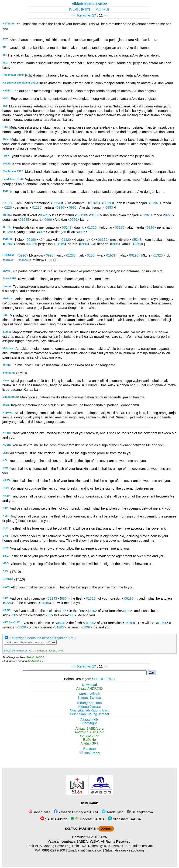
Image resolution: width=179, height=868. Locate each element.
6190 (127, 611)
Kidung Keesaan (89, 703)
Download (89, 685)
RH (102, 679)
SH (94, 679)
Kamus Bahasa (89, 698)
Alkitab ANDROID (90, 688)
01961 (155, 203)
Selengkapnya (140, 812)
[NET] (86, 9)
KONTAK (71, 829)
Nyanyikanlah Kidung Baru (89, 710)
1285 (48, 615)
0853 (109, 207)
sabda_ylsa (39, 812)
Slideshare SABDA (124, 819)
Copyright (89, 723)
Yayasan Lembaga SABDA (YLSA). (74, 841)
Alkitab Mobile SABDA (90, 4)
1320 (91, 611)
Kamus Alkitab (89, 694)
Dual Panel (89, 753)
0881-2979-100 (54, 850)
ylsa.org (120, 850)
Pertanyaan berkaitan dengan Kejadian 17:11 (43, 638)
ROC (111, 679)
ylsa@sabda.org (90, 850)
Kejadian (84, 15)
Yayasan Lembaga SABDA (76, 812)
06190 (108, 203)
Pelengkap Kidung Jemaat (89, 714)
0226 (8, 207)
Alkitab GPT (39, 661)
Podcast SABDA (88, 819)
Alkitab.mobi (89, 719)
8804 (65, 598)
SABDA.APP (89, 736)
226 (13, 615)
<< (74, 15)
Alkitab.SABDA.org (90, 728)
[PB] (106, 9)
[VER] (74, 9)
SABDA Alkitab (54, 819)
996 (72, 615)
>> (105, 15)
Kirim (51, 642)
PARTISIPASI (88, 829)
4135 (63, 611)
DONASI (106, 829)
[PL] (98, 9)
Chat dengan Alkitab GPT (48, 651)
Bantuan (89, 749)
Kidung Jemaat (89, 707)
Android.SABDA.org (89, 732)
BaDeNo (89, 740)
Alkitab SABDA (35, 657)
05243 (57, 203)
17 (95, 15)
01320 (94, 203)
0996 (60, 207)
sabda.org (137, 850)
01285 (37, 207)
